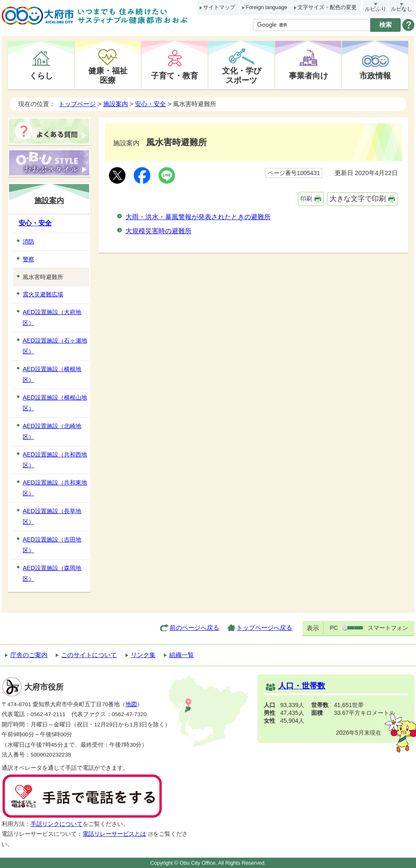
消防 (28, 241)
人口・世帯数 (302, 686)
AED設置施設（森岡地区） (52, 573)
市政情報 (375, 76)
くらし (41, 76)
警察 (28, 259)
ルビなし (402, 9)
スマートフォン (388, 628)
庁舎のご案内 (29, 655)
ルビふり (376, 9)
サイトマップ (219, 7)
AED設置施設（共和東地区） (55, 488)
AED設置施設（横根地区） (52, 374)
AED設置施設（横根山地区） (55, 403)
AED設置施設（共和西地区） (55, 460)
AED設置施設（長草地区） (52, 516)
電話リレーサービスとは (118, 834)
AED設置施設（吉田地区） (52, 545)
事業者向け (308, 76)
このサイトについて (89, 655)
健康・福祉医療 (108, 75)
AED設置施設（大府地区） (52, 317)
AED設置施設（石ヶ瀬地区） (55, 346)
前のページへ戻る (194, 628)
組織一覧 (182, 655)
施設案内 (116, 104)
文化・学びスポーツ (242, 75)
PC (334, 628)
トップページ (77, 104)
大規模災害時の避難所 (158, 231)
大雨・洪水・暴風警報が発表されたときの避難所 (198, 217)
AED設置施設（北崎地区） (52, 431)
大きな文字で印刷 (358, 199)
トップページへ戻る (264, 628)
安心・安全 (150, 104)
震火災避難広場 (43, 294)
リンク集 (143, 655)
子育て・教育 (175, 76)
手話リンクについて (57, 824)
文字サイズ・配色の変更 (327, 7)
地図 (131, 704)
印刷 (306, 199)
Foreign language (266, 7)
